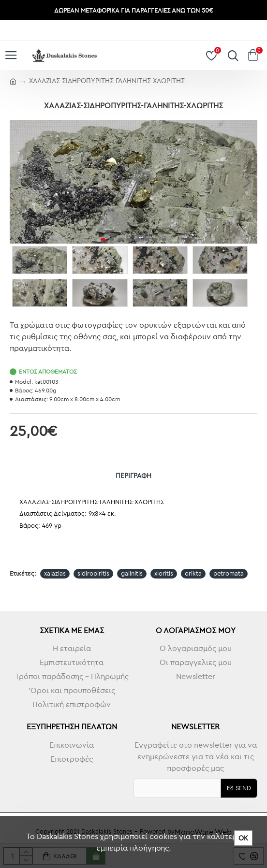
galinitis (132, 573)
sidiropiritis (93, 573)
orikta (193, 573)
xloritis (164, 573)
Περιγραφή (133, 476)
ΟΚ (243, 838)
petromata (229, 573)
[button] (248, 182)
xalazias (55, 573)
